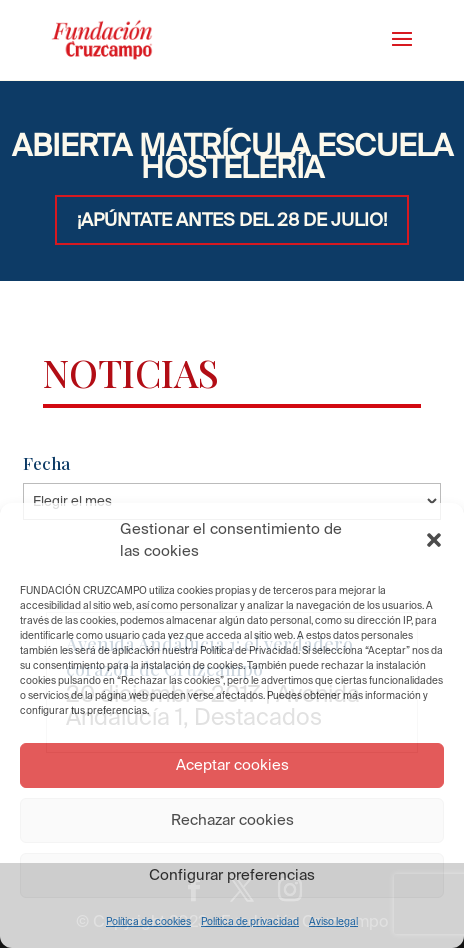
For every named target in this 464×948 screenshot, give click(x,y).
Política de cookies (148, 921)
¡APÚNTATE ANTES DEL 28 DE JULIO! (232, 219)
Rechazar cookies (232, 819)
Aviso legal (333, 921)
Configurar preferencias (232, 874)
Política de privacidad (250, 921)
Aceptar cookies (232, 764)
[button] (434, 540)
